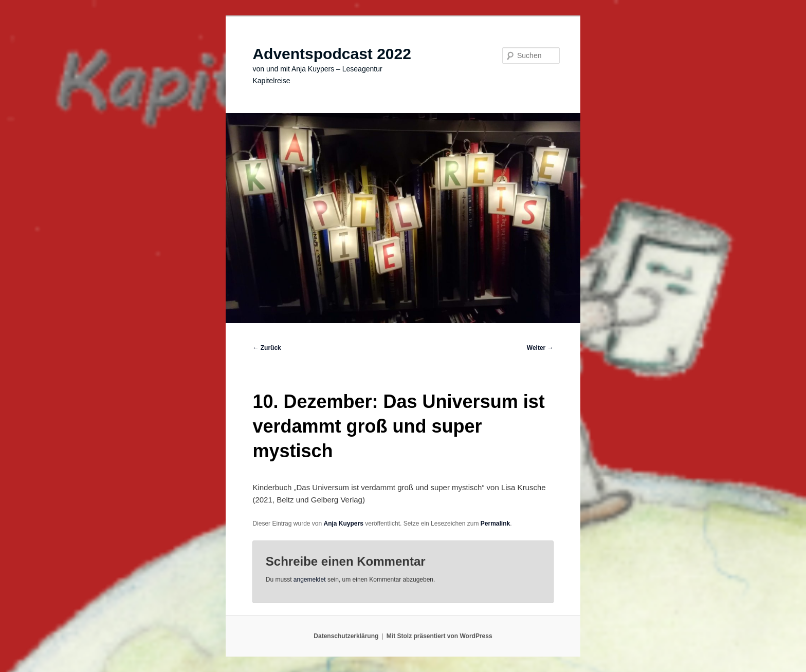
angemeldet (310, 580)
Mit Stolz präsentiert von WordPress (439, 636)
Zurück (267, 348)
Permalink (495, 524)
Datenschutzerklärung (346, 636)
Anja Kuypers (344, 524)
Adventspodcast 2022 (332, 54)
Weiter (540, 348)
